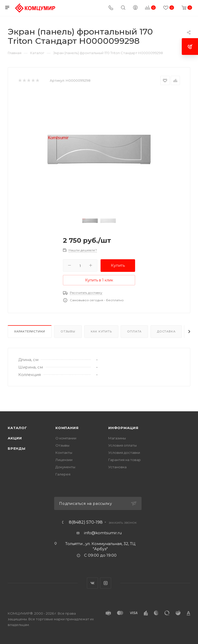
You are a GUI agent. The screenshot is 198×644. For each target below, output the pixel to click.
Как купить (101, 331)
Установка (117, 467)
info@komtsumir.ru (103, 533)
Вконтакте (92, 583)
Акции (15, 438)
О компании (66, 438)
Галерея (63, 474)
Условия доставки (124, 453)
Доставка (166, 331)
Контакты (64, 453)
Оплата (134, 331)
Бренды (17, 448)
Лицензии (64, 460)
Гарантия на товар (125, 460)
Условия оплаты (122, 445)
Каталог (17, 428)
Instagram (106, 583)
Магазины (117, 438)
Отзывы (68, 331)
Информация (123, 428)
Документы (65, 467)
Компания (67, 428)
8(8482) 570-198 (86, 522)
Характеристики (30, 331)
